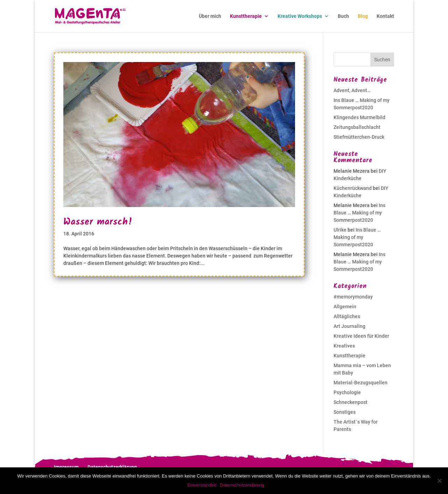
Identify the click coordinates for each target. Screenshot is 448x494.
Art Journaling (349, 326)
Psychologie (347, 392)
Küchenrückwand (353, 188)
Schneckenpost (351, 402)
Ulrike (340, 230)
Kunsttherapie (246, 16)
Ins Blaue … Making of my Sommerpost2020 (359, 213)
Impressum (66, 467)
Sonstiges (345, 412)
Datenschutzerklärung (112, 467)
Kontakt (385, 16)
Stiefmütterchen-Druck (359, 137)
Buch (343, 16)
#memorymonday (353, 297)
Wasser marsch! (98, 222)
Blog (363, 16)
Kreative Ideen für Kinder (361, 336)
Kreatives (344, 346)
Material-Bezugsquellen (360, 383)
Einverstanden (202, 485)
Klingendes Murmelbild (359, 117)
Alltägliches (347, 316)
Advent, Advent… (352, 90)
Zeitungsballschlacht (357, 127)
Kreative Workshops (300, 16)
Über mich (210, 16)
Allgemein (345, 307)
